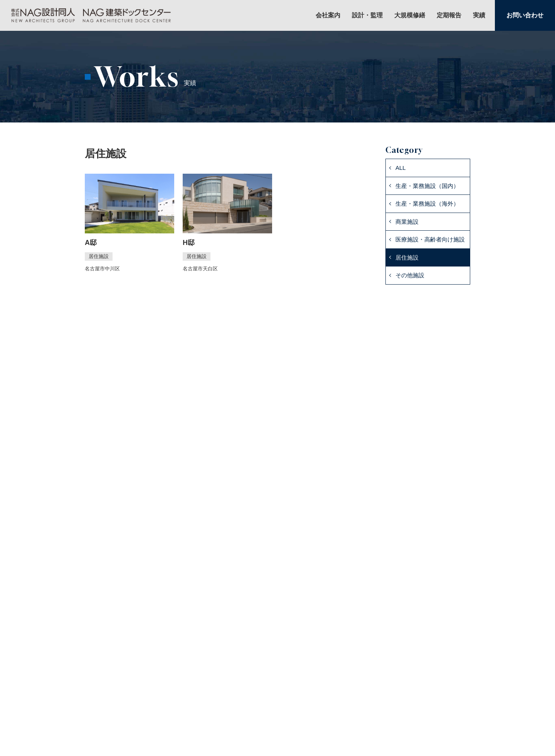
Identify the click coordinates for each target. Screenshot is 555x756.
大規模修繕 (410, 15)
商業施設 (407, 222)
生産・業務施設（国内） (427, 186)
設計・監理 (367, 15)
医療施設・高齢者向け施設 (430, 239)
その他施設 (410, 275)
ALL (401, 168)
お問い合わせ (525, 15)
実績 (479, 15)
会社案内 (328, 15)
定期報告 (449, 15)
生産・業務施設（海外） (427, 204)
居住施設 (407, 257)
